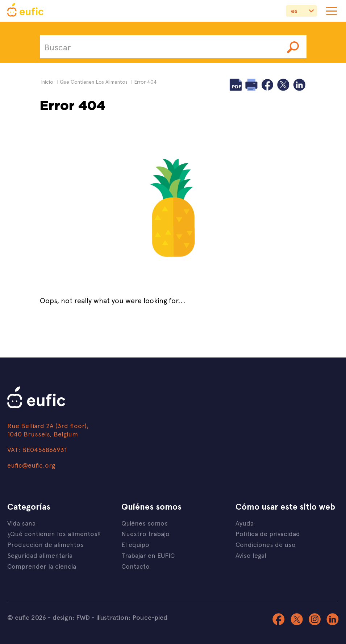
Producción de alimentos (45, 544)
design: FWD (71, 617)
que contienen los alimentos (94, 82)
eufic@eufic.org (31, 465)
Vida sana (21, 523)
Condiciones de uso (266, 544)
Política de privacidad (268, 533)
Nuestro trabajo (145, 533)
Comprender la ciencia (42, 566)
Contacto (136, 566)
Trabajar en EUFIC (148, 555)
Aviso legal (251, 555)
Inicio (47, 82)
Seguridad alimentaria (40, 555)
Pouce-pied (150, 617)
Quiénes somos (145, 523)
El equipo (135, 544)
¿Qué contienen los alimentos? (54, 533)
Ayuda (245, 523)
